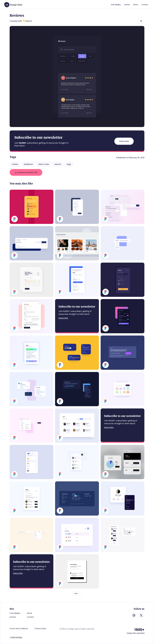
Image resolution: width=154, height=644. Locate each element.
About (29, 613)
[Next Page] (77, 593)
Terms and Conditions (19, 629)
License (13, 617)
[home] (13, 4)
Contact (30, 617)
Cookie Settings (16, 637)
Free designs (15, 613)
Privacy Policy (40, 629)
